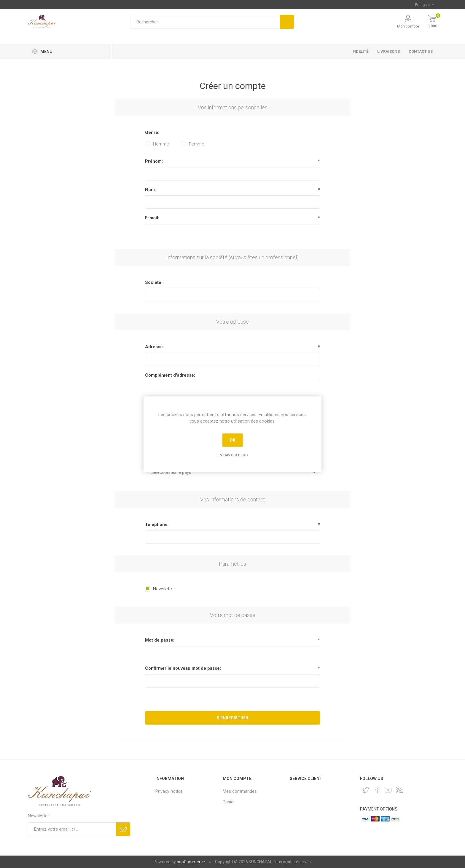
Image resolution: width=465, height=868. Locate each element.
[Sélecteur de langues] (425, 4)
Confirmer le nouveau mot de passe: (183, 668)
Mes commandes (240, 791)
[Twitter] (366, 790)
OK (233, 440)
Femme (197, 144)
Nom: (151, 190)
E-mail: (152, 218)
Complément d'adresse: (170, 375)
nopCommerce (191, 862)
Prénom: (154, 161)
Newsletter (164, 589)
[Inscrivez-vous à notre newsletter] (72, 829)
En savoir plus (232, 455)
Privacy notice (169, 791)
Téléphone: (157, 525)
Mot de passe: (160, 640)
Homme (161, 144)
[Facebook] (377, 790)
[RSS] (399, 790)
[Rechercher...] (205, 22)
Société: (154, 282)
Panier (229, 802)
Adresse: (155, 347)
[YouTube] (388, 790)
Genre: (152, 132)
